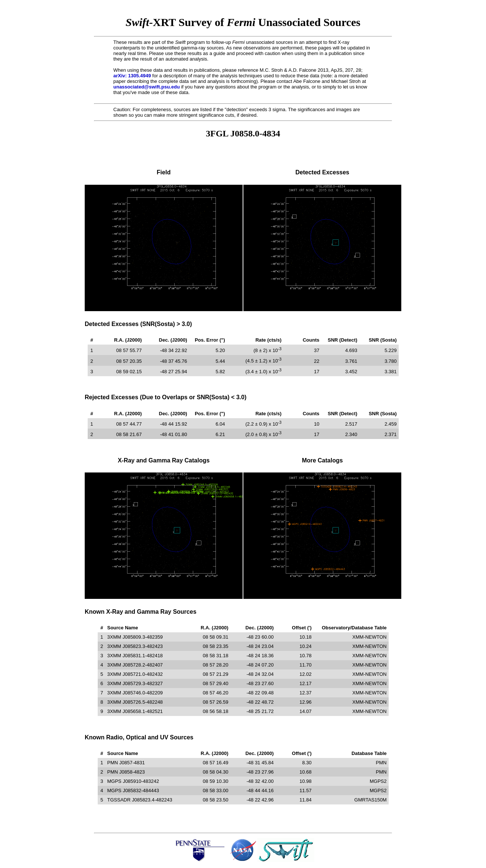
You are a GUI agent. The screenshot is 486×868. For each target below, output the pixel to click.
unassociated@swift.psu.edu (147, 87)
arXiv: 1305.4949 (132, 76)
